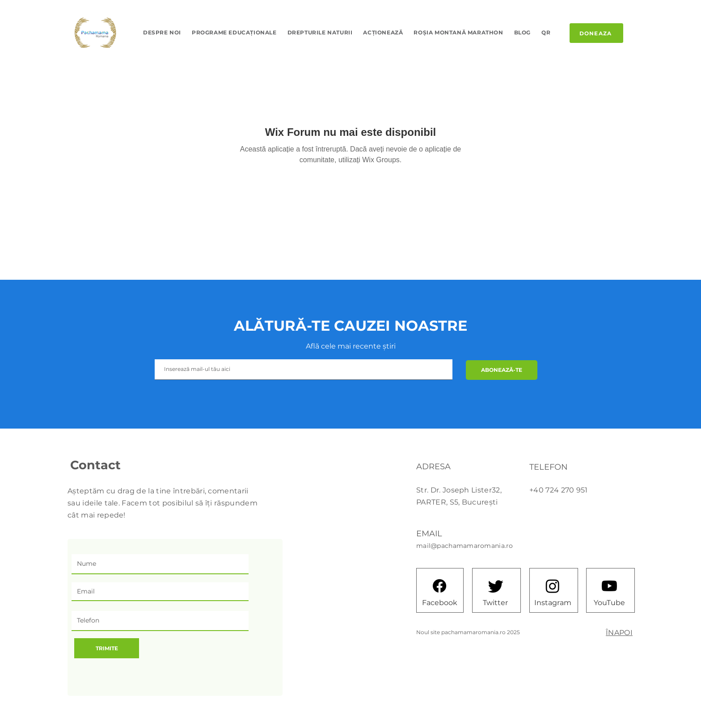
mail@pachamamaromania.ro (465, 546)
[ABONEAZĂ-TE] (502, 370)
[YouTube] (609, 602)
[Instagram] (553, 602)
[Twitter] (495, 602)
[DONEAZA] (596, 33)
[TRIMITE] (107, 648)
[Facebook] (439, 602)
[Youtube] (609, 586)
